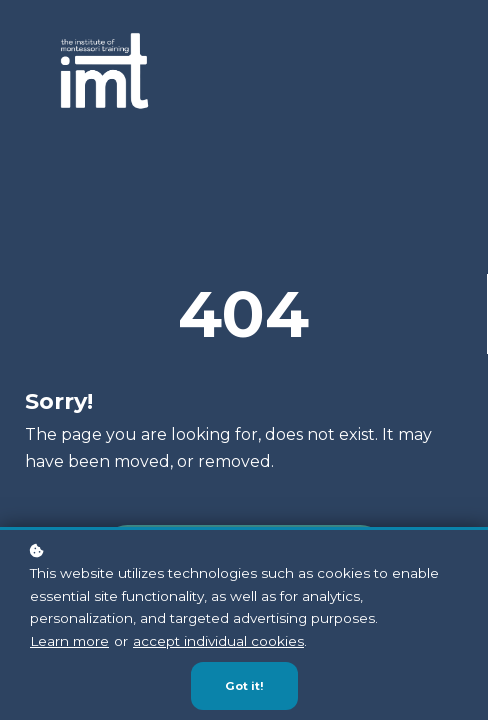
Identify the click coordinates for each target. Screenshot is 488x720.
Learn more (69, 641)
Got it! (244, 687)
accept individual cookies (218, 641)
